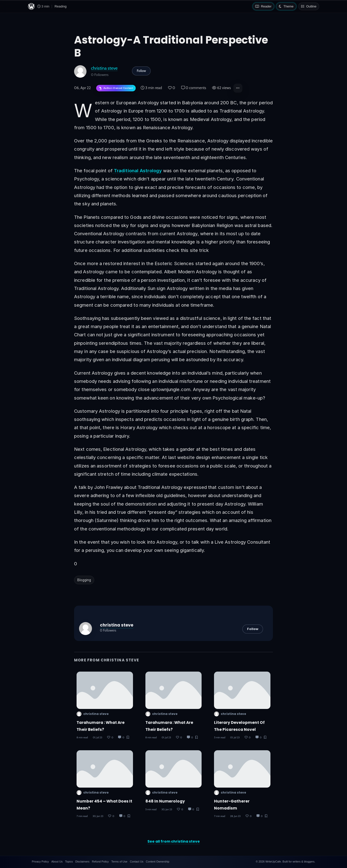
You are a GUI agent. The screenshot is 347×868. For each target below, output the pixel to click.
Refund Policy (100, 862)
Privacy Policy (40, 862)
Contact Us (136, 862)
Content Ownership (158, 862)
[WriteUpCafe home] (31, 6)
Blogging (84, 580)
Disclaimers (82, 862)
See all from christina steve (174, 841)
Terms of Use (119, 862)
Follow (141, 71)
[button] (238, 88)
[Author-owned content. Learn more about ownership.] (116, 88)
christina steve (104, 68)
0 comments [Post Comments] (194, 88)
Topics (69, 862)
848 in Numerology (165, 801)
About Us (57, 862)
